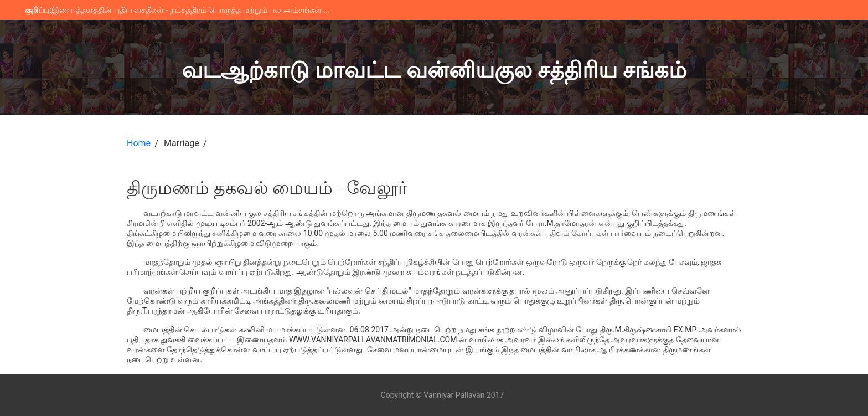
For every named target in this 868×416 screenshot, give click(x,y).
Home (139, 143)
